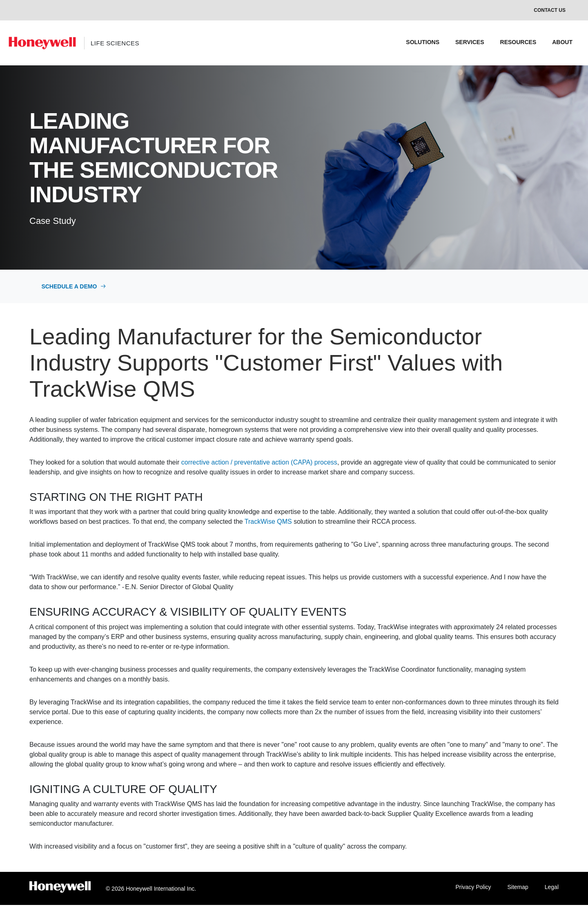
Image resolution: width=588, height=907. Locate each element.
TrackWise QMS (268, 524)
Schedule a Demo (76, 287)
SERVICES (470, 42)
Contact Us (550, 10)
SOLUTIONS (423, 42)
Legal (552, 889)
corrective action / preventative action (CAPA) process (259, 464)
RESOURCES (518, 42)
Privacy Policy (473, 889)
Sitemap (518, 889)
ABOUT (562, 42)
